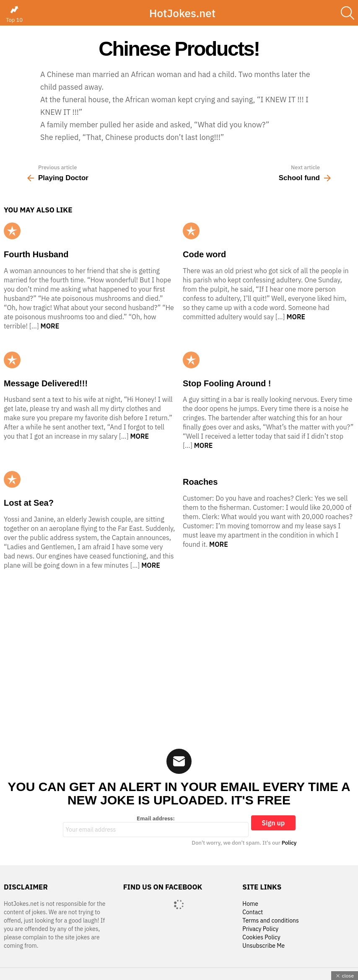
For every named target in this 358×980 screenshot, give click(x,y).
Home (250, 904)
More (50, 326)
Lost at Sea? (29, 503)
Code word (204, 254)
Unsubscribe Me (263, 946)
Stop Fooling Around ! (227, 383)
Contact (253, 912)
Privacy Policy (260, 929)
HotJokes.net (182, 13)
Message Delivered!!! (46, 383)
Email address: (156, 826)
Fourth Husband (36, 254)
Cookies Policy (261, 937)
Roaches (200, 482)
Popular (12, 231)
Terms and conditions (271, 921)
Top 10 (14, 14)
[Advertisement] (179, 654)
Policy (289, 843)
